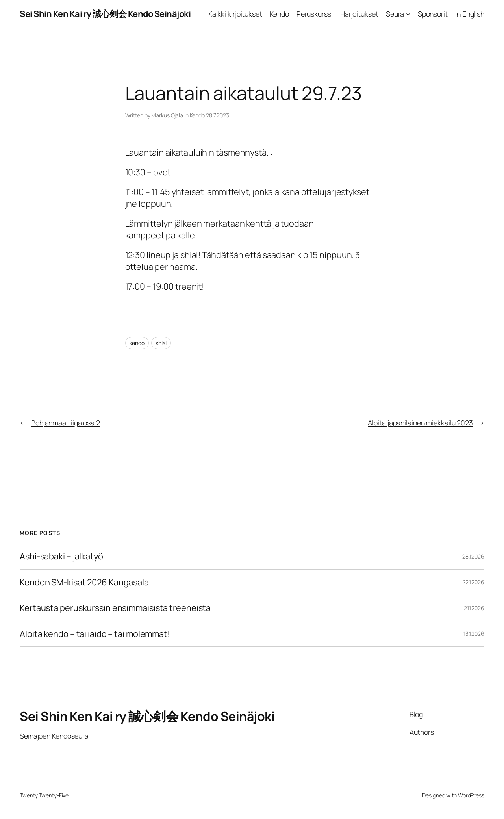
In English (470, 14)
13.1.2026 (474, 634)
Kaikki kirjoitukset (235, 14)
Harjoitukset (359, 14)
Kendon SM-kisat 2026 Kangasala (84, 582)
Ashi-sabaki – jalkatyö (61, 556)
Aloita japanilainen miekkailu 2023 (420, 423)
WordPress (471, 795)
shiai (161, 343)
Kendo (279, 14)
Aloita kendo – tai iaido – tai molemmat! (95, 634)
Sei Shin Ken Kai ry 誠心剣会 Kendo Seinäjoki (105, 14)
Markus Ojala (167, 115)
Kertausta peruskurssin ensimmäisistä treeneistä (115, 608)
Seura (395, 14)
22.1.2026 (473, 582)
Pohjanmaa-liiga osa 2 (66, 423)
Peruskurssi (315, 14)
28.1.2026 (473, 556)
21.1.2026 (474, 608)
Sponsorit (433, 14)
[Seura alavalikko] (408, 14)
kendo (137, 343)
